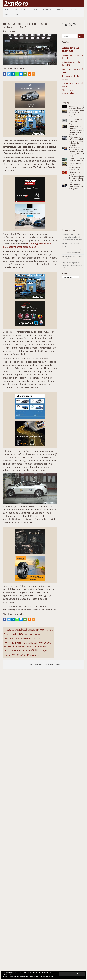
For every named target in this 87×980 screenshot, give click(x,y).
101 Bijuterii (73, 10)
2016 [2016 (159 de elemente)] (46, 630)
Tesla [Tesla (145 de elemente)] (40, 651)
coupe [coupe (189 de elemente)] (38, 635)
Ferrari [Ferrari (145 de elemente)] (38, 639)
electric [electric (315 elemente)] (13, 639)
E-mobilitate (60, 10)
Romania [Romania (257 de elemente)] (21, 651)
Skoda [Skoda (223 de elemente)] (29, 651)
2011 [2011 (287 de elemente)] (17, 630)
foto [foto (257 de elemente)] (19, 643)
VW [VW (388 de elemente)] (32, 655)
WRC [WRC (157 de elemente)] (37, 655)
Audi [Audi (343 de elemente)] (6, 634)
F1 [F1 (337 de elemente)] (27, 638)
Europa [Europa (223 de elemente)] (21, 639)
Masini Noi (25, 10)
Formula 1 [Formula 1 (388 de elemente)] (10, 643)
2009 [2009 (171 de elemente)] (6, 630)
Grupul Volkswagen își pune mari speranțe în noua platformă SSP (73, 265)
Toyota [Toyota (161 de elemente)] (45, 651)
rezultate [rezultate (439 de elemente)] (10, 650)
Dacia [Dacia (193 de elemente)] (6, 639)
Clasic (7, 14)
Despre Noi (18, 14)
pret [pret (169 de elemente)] (28, 647)
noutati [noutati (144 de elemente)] (9, 647)
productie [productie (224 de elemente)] (35, 646)
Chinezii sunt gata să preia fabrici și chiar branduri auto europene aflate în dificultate (72, 237)
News (15, 10)
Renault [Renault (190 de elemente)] (43, 646)
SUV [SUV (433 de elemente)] (35, 650)
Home (7, 10)
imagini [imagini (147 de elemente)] (24, 643)
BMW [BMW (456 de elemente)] (19, 634)
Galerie (36, 10)
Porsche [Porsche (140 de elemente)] (24, 647)
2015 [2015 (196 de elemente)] (42, 630)
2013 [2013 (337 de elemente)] (31, 630)
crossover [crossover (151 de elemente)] (44, 635)
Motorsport (47, 10)
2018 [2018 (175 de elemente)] (51, 630)
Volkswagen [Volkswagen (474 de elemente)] (20, 655)
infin (61, 664)
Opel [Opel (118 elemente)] (19, 647)
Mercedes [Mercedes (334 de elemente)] (45, 643)
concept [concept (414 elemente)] (29, 634)
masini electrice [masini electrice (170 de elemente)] (33, 643)
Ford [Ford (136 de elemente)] (42, 639)
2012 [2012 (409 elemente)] (24, 630)
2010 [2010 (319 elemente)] (11, 630)
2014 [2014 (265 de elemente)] (37, 630)
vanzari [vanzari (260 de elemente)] (7, 655)
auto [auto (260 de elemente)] (12, 635)
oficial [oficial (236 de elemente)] (15, 646)
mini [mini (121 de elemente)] (5, 647)
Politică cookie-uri (46, 977)
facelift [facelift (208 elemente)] (32, 639)
